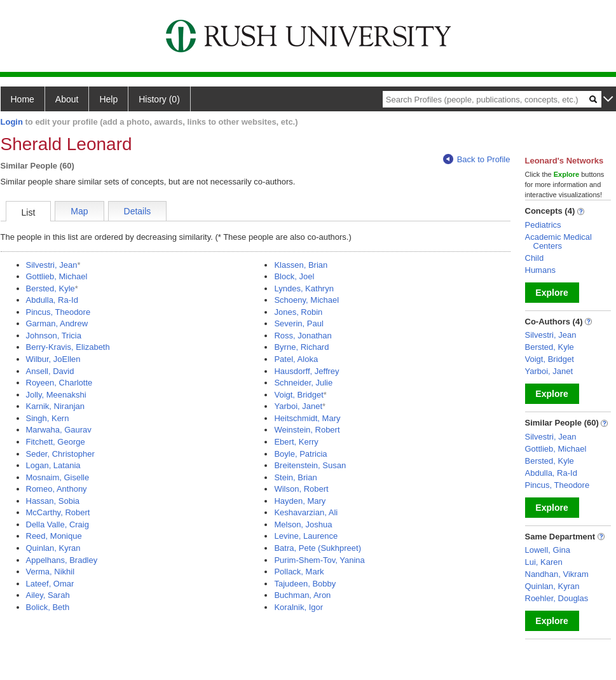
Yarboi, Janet (298, 406)
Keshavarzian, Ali (306, 512)
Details (138, 211)
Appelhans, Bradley (62, 560)
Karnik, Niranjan (56, 406)
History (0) (159, 99)
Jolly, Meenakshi (56, 395)
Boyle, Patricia (300, 454)
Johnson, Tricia (54, 336)
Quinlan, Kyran (53, 548)
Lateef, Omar (50, 584)
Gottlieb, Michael (57, 276)
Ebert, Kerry (296, 442)
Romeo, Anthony (57, 489)
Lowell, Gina (548, 550)
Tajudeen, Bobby (305, 584)
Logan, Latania (53, 465)
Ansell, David (50, 371)
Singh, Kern (48, 418)
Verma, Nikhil (51, 572)
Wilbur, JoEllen (53, 359)
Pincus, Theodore (58, 312)
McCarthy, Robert (58, 512)
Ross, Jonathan (303, 336)
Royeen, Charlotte (59, 383)
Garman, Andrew (57, 323)
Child (535, 258)
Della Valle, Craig (58, 524)
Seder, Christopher (60, 454)
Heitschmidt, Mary (307, 418)
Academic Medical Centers (559, 241)
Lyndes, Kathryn (304, 288)
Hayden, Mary (300, 501)
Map (79, 211)
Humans (540, 270)
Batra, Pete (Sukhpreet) (318, 548)
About (67, 99)
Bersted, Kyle (51, 288)
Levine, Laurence (306, 536)
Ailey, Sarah (48, 595)
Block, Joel (294, 276)
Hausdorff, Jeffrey (306, 371)
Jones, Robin (298, 312)
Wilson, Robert (301, 489)
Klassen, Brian (301, 265)
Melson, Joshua (303, 524)
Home (23, 99)
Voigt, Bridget (298, 395)
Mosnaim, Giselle (58, 477)
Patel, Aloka (296, 359)
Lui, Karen (544, 562)
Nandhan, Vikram (557, 574)
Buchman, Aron (302, 595)
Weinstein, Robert (307, 430)
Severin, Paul (298, 323)
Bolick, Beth (48, 607)
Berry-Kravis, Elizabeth (68, 347)
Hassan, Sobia (53, 501)
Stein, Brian (295, 477)
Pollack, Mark (299, 572)
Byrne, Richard (301, 347)
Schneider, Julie (303, 383)
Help (108, 99)
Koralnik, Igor (298, 607)
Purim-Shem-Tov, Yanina (319, 560)
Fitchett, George (56, 442)
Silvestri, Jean (52, 265)
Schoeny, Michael (306, 300)
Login (12, 122)
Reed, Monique (54, 536)
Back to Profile (477, 159)
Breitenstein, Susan (310, 465)
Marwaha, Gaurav (59, 430)
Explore (551, 293)
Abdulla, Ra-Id (52, 300)
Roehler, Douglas (557, 598)
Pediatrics (543, 225)
